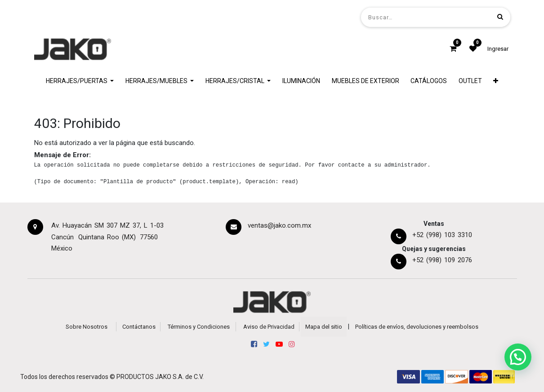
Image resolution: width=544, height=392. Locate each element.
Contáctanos (139, 327)
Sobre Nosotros (87, 327)
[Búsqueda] (500, 17)
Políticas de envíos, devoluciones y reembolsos (417, 327)
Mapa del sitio (324, 327)
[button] (496, 81)
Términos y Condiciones (199, 327)
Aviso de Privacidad (269, 327)
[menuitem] (301, 81)
